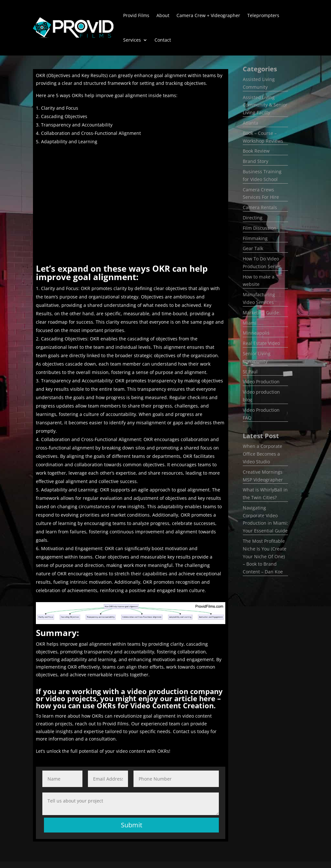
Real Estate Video (261, 343)
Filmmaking (255, 238)
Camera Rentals (260, 207)
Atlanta (251, 123)
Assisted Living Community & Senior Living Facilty (265, 105)
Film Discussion (260, 228)
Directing (253, 218)
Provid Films (136, 15)
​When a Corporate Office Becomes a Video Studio (262, 454)
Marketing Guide (261, 313)
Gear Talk (253, 248)
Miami (250, 323)
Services (132, 40)
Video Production (261, 382)
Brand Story (256, 161)
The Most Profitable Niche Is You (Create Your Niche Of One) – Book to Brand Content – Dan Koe (265, 556)
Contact (163, 40)
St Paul (250, 372)
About (163, 15)
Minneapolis (256, 333)
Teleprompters (263, 15)
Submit (132, 825)
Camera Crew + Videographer (208, 15)
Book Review (256, 151)
